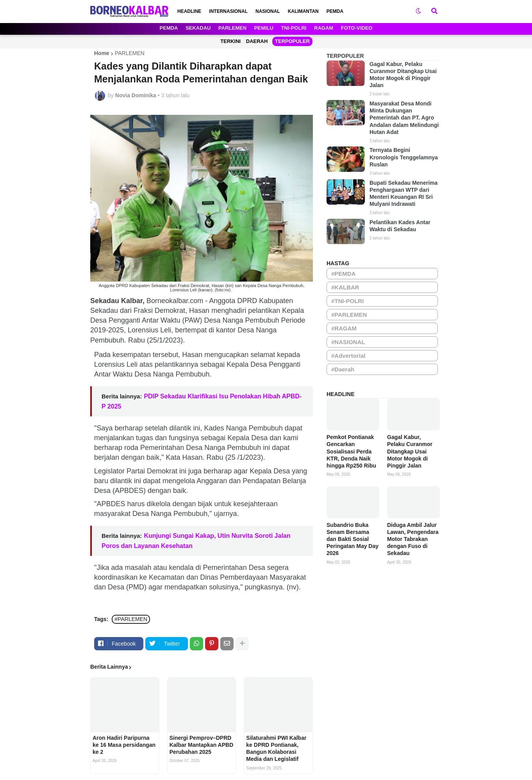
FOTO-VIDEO (357, 28)
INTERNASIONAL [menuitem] (228, 11)
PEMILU (264, 28)
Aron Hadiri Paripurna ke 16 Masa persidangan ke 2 (124, 745)
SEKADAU (198, 28)
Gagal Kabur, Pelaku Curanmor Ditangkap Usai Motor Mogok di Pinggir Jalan (403, 75)
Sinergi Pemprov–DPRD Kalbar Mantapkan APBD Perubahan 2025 (202, 745)
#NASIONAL (348, 342)
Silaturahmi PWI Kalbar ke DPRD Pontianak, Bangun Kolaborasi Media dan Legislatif (276, 749)
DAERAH (257, 41)
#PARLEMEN (131, 619)
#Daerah (343, 369)
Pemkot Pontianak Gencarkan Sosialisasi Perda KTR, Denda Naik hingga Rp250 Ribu (351, 451)
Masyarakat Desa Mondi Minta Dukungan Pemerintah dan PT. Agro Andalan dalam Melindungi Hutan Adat (404, 118)
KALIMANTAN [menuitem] (303, 11)
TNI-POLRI (294, 28)
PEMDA (169, 28)
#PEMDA (344, 274)
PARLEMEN (232, 28)
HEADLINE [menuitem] (189, 11)
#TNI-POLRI (347, 301)
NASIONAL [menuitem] (268, 11)
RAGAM (324, 28)
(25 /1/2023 (243, 457)
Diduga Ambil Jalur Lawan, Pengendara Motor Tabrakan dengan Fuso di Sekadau (413, 539)
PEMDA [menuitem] (335, 11)
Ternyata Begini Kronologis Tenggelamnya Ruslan (404, 157)
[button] (418, 11)
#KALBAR (345, 287)
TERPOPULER (292, 41)
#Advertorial (348, 356)
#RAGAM (344, 328)
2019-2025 (107, 330)
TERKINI (230, 41)
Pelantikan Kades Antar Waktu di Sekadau (400, 226)
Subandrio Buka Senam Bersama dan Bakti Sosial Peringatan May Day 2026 (353, 539)
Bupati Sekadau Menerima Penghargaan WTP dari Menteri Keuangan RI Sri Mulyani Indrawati (403, 194)
